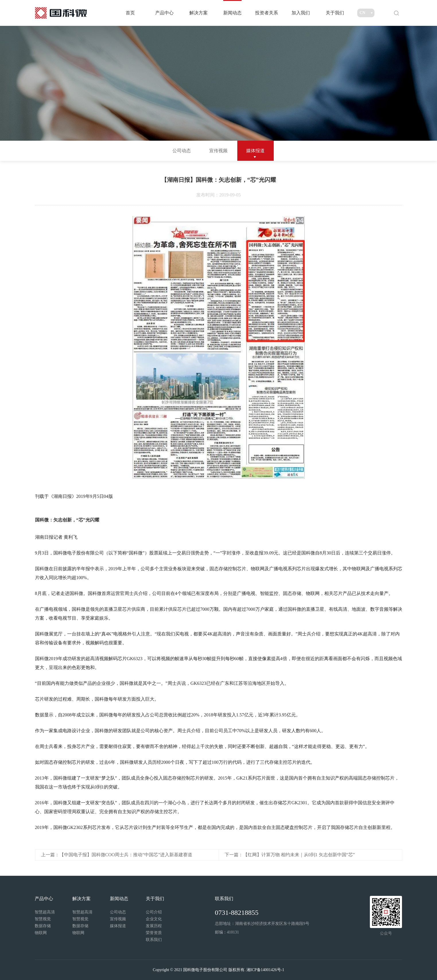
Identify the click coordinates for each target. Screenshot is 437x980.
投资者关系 (267, 13)
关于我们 (335, 13)
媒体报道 (255, 151)
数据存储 (43, 926)
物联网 (41, 933)
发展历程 (154, 926)
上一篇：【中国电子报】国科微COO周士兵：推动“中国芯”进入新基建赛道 (117, 855)
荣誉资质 (154, 933)
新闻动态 (232, 13)
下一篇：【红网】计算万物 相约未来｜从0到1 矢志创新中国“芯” (290, 855)
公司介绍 (154, 912)
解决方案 (199, 13)
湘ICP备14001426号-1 (265, 970)
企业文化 (154, 919)
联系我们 (154, 940)
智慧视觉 (43, 919)
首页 (130, 13)
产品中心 (164, 13)
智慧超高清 (45, 912)
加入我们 (301, 13)
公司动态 (182, 151)
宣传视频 (218, 151)
